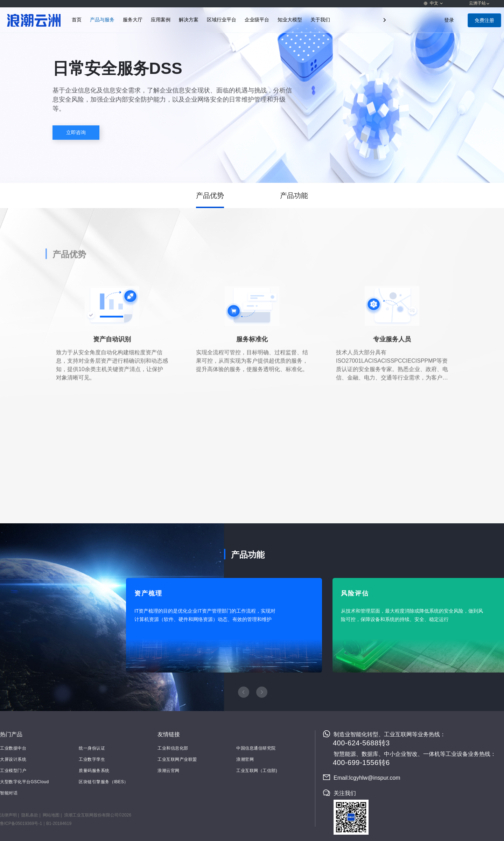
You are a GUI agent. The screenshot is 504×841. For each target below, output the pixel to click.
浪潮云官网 (169, 771)
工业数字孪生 (92, 759)
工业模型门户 (13, 771)
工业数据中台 (13, 748)
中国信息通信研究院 (256, 748)
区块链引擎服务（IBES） (104, 782)
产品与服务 (102, 20)
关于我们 (320, 20)
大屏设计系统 (13, 759)
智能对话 (9, 793)
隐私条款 (30, 815)
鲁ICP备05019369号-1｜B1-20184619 (36, 823)
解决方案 (189, 20)
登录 (449, 20)
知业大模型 (290, 20)
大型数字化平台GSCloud (24, 782)
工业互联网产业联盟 (177, 759)
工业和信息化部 (173, 748)
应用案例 (161, 20)
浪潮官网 (245, 759)
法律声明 (8, 815)
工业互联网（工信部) (257, 771)
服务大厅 (133, 20)
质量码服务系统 (94, 771)
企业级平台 (257, 20)
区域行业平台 (222, 20)
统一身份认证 (92, 748)
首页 (77, 20)
